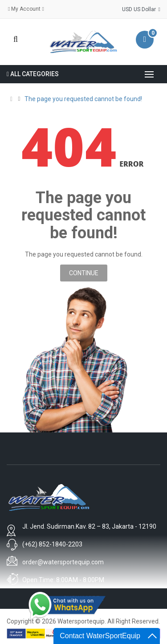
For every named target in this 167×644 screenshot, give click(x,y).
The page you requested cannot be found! (83, 99)
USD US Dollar (141, 9)
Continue (84, 273)
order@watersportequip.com (63, 562)
